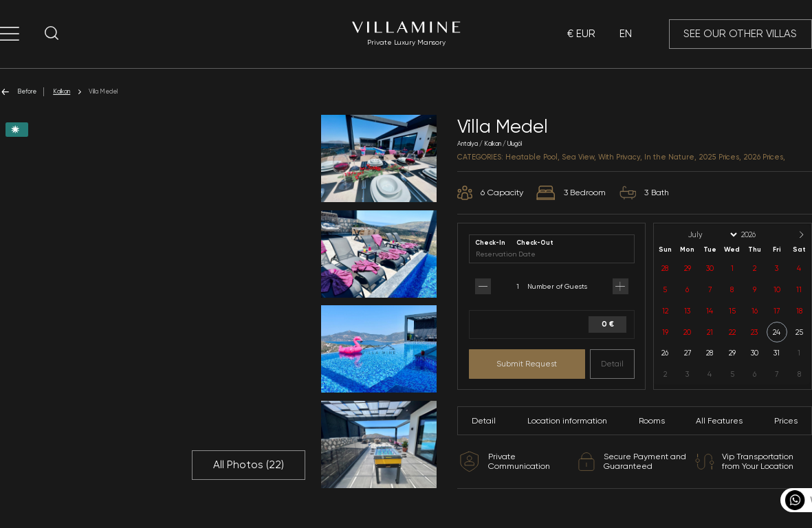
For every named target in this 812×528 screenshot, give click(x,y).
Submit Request (527, 364)
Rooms (652, 421)
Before (18, 92)
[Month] (712, 235)
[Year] (760, 235)
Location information (567, 421)
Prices (786, 421)
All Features (719, 421)
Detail (612, 364)
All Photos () (249, 465)
